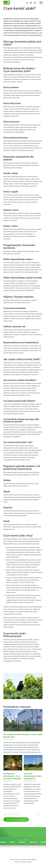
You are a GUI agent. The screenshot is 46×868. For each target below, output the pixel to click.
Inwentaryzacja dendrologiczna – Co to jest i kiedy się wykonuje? (12, 776)
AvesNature (32, 859)
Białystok (22, 842)
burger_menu (41, 3)
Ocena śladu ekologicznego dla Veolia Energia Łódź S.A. (32, 776)
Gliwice (12, 842)
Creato (29, 862)
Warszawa (33, 842)
